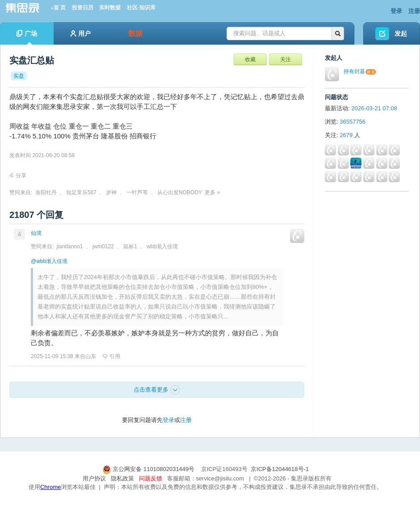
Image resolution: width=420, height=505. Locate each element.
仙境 (36, 233)
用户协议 (94, 478)
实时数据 (110, 8)
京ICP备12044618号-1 (280, 469)
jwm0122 (103, 246)
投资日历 (83, 8)
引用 (111, 356)
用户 (81, 33)
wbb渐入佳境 (162, 246)
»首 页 (58, 8)
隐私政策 (122, 478)
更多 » (212, 192)
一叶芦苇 (137, 192)
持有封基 (354, 71)
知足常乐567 (81, 192)
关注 (286, 59)
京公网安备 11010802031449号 (149, 469)
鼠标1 (130, 246)
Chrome (50, 487)
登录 (396, 11)
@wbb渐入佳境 (49, 261)
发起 (401, 33)
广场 (27, 37)
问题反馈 (151, 478)
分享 (18, 175)
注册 (414, 11)
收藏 (250, 59)
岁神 (111, 192)
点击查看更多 (157, 390)
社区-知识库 (141, 8)
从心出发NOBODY (180, 192)
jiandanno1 (70, 246)
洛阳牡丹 (46, 192)
